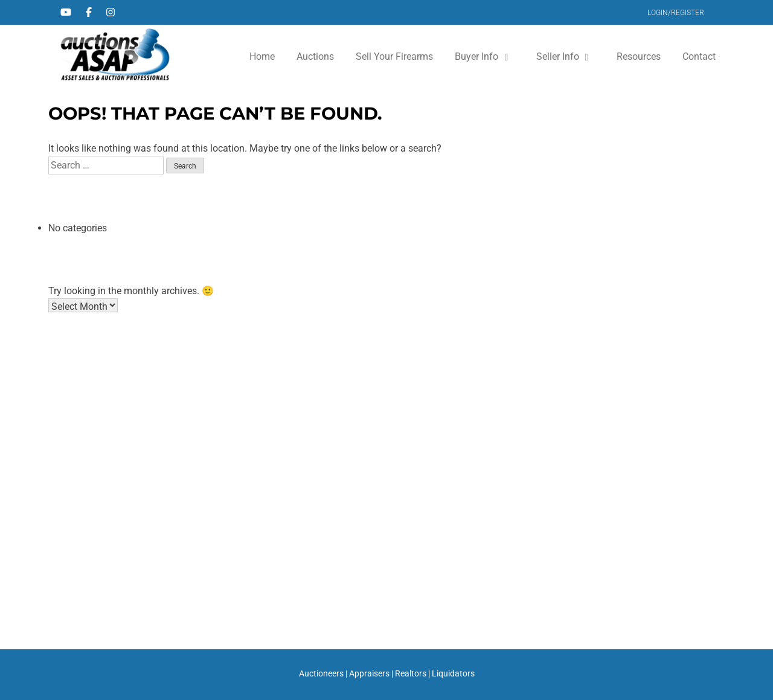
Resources (639, 56)
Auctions (315, 56)
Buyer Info (476, 56)
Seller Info (558, 56)
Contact (699, 56)
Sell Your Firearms (394, 56)
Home (262, 56)
